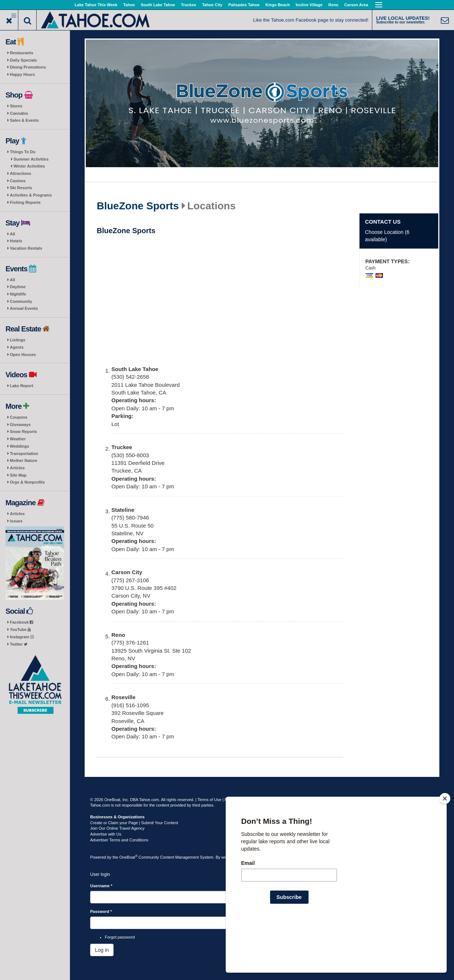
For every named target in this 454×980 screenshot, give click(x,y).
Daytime (18, 287)
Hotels (16, 241)
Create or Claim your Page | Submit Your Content (134, 823)
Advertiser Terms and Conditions (119, 840)
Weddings (19, 446)
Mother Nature (24, 460)
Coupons (19, 417)
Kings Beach (278, 5)
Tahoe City (212, 5)
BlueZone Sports (138, 206)
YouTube (20, 630)
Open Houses (23, 355)
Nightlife (18, 294)
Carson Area (356, 5)
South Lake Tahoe (158, 5)
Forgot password (120, 937)
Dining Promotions (28, 67)
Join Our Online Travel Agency (117, 828)
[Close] (445, 846)
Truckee (189, 5)
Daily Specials (23, 60)
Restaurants (22, 53)
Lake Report (22, 386)
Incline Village (309, 5)
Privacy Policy (237, 800)
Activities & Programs (31, 195)
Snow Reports (23, 432)
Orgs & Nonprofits (27, 482)
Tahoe (129, 5)
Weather (18, 439)
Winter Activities (29, 166)
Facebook (21, 622)
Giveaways (20, 425)
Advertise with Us (106, 834)
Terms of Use (209, 800)
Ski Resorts (21, 188)
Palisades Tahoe (244, 5)
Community (21, 301)
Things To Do (23, 152)
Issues (16, 521)
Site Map (18, 475)
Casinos (18, 181)
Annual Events (24, 308)
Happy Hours (22, 74)
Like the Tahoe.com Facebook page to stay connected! (311, 20)
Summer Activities (31, 159)
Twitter (19, 644)
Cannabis (19, 113)
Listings (18, 340)
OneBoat (129, 857)
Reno (333, 5)
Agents (17, 347)
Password (101, 911)
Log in (102, 950)
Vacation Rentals (26, 248)
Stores (16, 106)
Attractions (21, 173)
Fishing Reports (25, 202)
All (12, 234)
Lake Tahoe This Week (96, 5)
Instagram (22, 637)
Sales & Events (24, 120)
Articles (17, 468)
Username (101, 886)
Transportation (24, 454)
